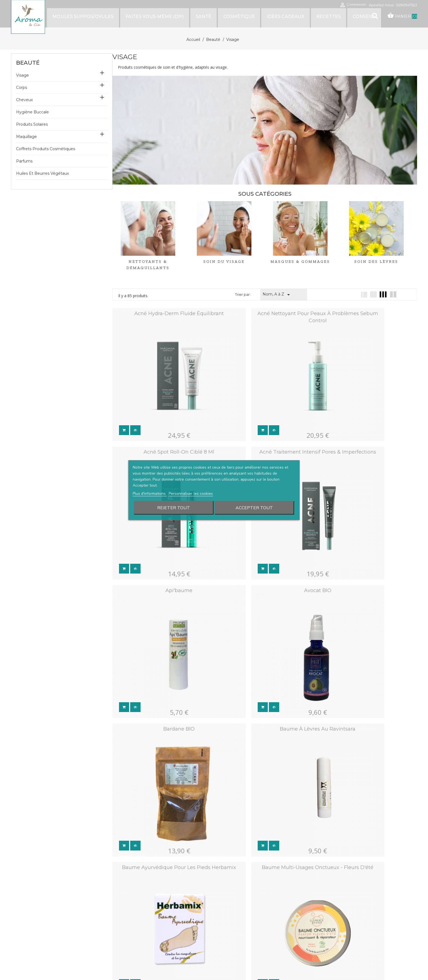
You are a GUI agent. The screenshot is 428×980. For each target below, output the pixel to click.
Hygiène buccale (32, 112)
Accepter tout (254, 508)
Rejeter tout (174, 508)
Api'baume (265, 417)
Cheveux (24, 100)
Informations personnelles (357, 910)
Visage (23, 75)
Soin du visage (224, 262)
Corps (22, 88)
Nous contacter (155, 925)
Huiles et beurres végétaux (42, 173)
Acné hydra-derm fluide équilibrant (161, 313)
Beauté (28, 63)
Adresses (344, 942)
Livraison (150, 917)
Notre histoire (154, 909)
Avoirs (341, 934)
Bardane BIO (161, 520)
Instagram (33, 943)
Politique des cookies (257, 934)
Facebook (22, 943)
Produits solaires (32, 124)
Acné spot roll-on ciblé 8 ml (368, 313)
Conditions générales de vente (264, 917)
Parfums (24, 161)
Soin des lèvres (376, 262)
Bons (341, 950)
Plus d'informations (150, 493)
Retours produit (349, 918)
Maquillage (26, 137)
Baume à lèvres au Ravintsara (265, 520)
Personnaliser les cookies (191, 493)
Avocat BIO (368, 417)
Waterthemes (79, 963)
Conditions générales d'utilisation (266, 909)
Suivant (283, 730)
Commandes (347, 926)
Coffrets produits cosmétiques (46, 149)
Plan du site (152, 934)
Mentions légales (253, 925)
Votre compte (359, 901)
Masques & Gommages (300, 262)
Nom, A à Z (277, 295)
